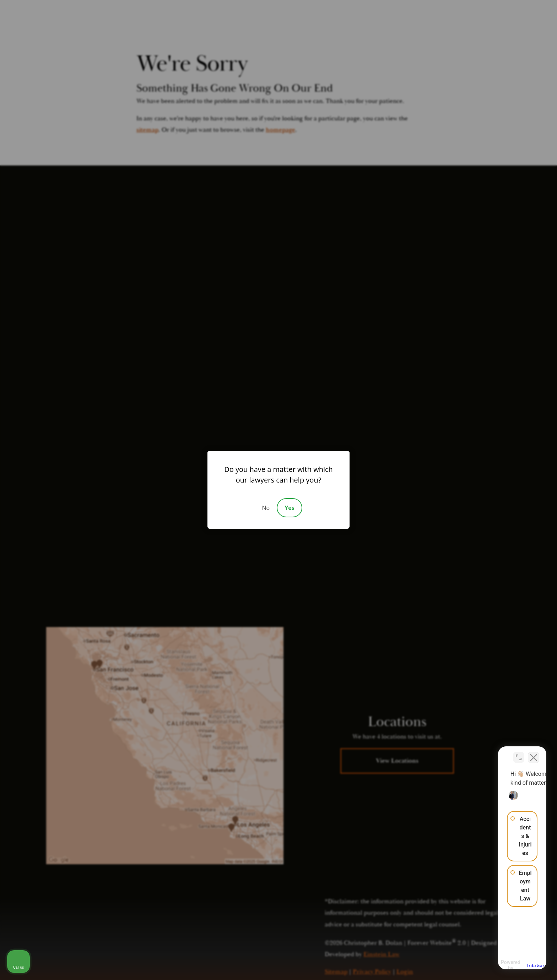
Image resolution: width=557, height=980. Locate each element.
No (266, 508)
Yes (289, 508)
